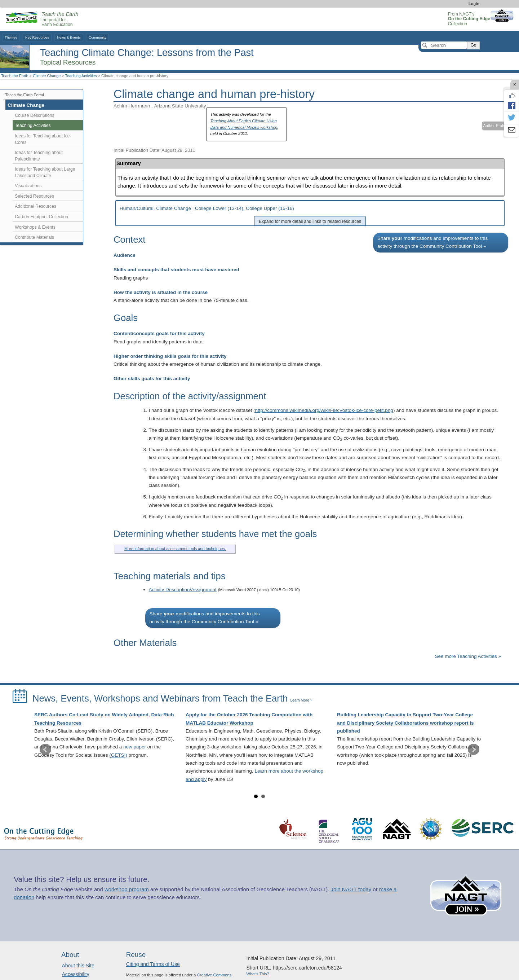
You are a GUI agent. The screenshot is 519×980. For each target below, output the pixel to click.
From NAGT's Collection (469, 19)
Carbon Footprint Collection (41, 217)
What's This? (258, 974)
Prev (45, 750)
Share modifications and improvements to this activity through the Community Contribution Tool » (432, 242)
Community (97, 37)
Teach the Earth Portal (25, 95)
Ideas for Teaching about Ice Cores (42, 139)
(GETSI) (118, 755)
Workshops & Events (35, 227)
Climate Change (47, 76)
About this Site (78, 966)
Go (473, 45)
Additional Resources (36, 206)
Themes (11, 37)
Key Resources (37, 37)
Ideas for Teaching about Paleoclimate (39, 156)
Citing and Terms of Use (153, 964)
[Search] (444, 45)
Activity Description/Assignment (183, 590)
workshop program (127, 889)
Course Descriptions (34, 115)
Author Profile (495, 126)
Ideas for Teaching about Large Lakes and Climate (45, 172)
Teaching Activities (81, 76)
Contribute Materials (34, 237)
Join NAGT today (351, 889)
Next (474, 750)
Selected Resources (34, 196)
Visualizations (28, 186)
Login (474, 4)
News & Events (69, 37)
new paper (135, 747)
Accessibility (75, 974)
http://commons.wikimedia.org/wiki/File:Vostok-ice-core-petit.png (324, 410)
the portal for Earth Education (60, 19)
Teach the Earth (15, 76)
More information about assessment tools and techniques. (175, 549)
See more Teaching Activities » (468, 656)
